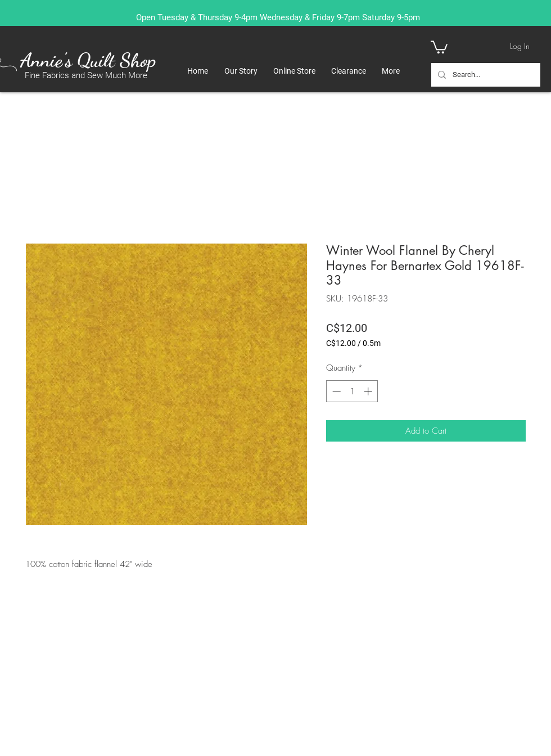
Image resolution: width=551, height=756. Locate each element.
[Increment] (369, 391)
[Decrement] (335, 391)
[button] (439, 46)
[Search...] (485, 75)
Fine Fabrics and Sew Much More (86, 75)
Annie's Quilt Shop (88, 60)
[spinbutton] (352, 391)
